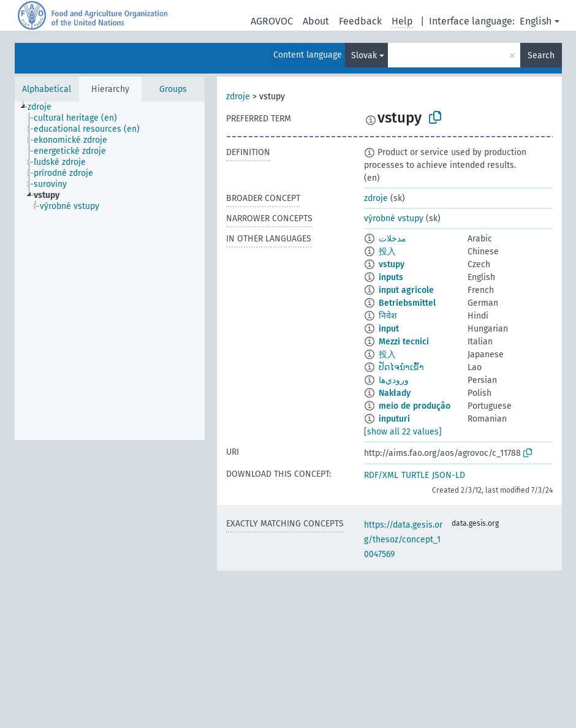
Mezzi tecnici (404, 342)
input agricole (406, 290)
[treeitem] (45, 107)
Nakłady (395, 393)
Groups (173, 89)
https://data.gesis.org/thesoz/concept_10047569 (403, 540)
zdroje (238, 97)
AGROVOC (272, 21)
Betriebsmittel (407, 303)
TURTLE (415, 475)
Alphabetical (47, 89)
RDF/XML (381, 475)
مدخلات (392, 239)
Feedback (360, 21)
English (536, 21)
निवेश (388, 316)
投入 (387, 252)
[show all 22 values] (403, 432)
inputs (391, 277)
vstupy (392, 264)
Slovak (364, 55)
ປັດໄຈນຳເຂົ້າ (401, 367)
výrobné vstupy (394, 218)
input (389, 329)
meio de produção (415, 406)
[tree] (110, 271)
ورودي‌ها (394, 380)
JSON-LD (449, 475)
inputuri (394, 419)
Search (541, 55)
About (316, 21)
